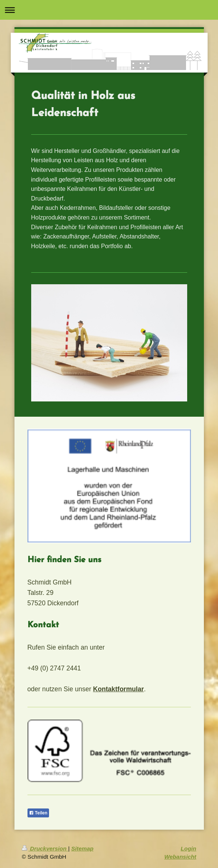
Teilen (38, 813)
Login (189, 848)
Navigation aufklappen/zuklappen (109, 10)
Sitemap (82, 848)
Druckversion (45, 848)
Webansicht (180, 857)
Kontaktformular (119, 689)
